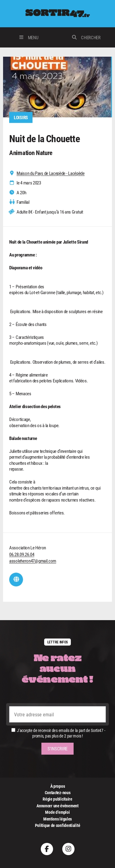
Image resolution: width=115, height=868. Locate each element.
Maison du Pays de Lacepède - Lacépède (51, 173)
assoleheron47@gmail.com (33, 561)
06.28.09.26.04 (22, 554)
